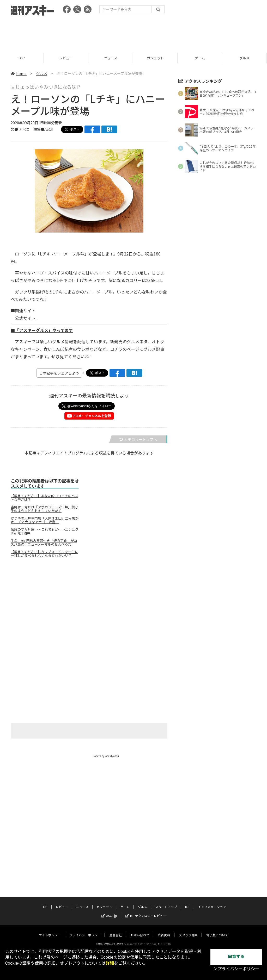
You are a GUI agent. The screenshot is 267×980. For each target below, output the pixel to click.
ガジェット (156, 58)
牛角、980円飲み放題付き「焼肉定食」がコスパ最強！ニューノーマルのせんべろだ (44, 542)
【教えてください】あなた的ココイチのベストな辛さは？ (44, 498)
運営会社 (116, 930)
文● (15, 129)
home (19, 73)
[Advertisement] (133, 33)
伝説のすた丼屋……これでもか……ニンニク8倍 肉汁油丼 (45, 531)
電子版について (217, 930)
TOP (22, 58)
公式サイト (25, 318)
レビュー (67, 58)
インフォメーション (212, 902)
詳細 (110, 963)
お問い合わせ (140, 930)
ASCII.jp (109, 911)
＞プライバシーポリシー (236, 969)
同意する (236, 957)
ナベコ (24, 129)
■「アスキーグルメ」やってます (42, 330)
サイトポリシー (50, 930)
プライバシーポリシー (85, 930)
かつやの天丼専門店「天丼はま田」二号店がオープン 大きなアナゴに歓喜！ (45, 520)
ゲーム (201, 58)
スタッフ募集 (188, 930)
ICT (187, 902)
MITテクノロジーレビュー (146, 911)
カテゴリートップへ (138, 439)
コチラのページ (125, 349)
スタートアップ (166, 902)
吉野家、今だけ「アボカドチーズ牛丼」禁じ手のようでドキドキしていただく (44, 509)
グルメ (42, 73)
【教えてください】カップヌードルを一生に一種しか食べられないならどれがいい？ (44, 554)
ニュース (111, 58)
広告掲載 (164, 930)
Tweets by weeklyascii (106, 756)
